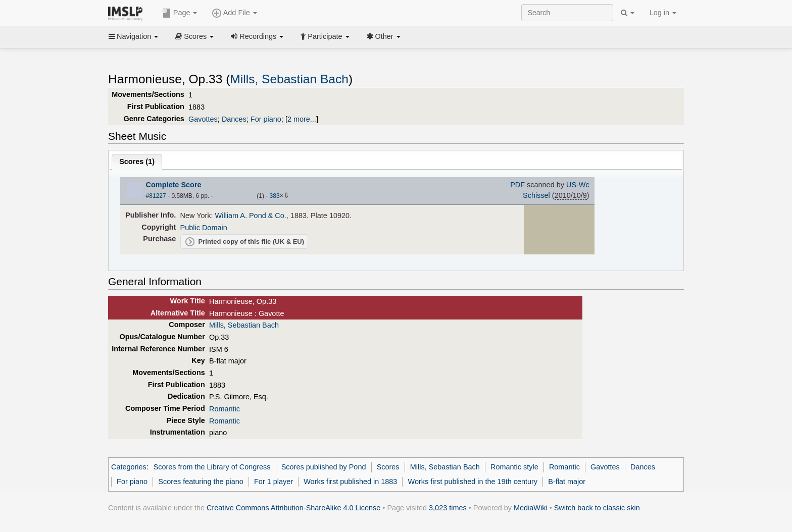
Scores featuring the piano (201, 482)
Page (180, 13)
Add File (234, 13)
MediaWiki (531, 508)
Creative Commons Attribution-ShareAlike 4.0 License (293, 508)
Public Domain (204, 228)
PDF (517, 185)
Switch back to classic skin (597, 508)
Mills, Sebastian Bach (289, 79)
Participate (325, 36)
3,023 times (448, 508)
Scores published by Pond (324, 467)
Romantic (225, 409)
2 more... (302, 119)
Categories (129, 467)
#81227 (156, 196)
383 (275, 196)
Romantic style (514, 467)
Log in (663, 13)
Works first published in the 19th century (473, 482)
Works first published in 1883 (350, 482)
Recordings (257, 36)
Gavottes (203, 119)
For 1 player (274, 482)
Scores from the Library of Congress (212, 467)
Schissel (536, 195)
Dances (234, 119)
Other (384, 36)
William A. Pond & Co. (251, 216)
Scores (194, 36)
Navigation (133, 36)
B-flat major (567, 482)
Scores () (137, 162)
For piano (266, 119)
